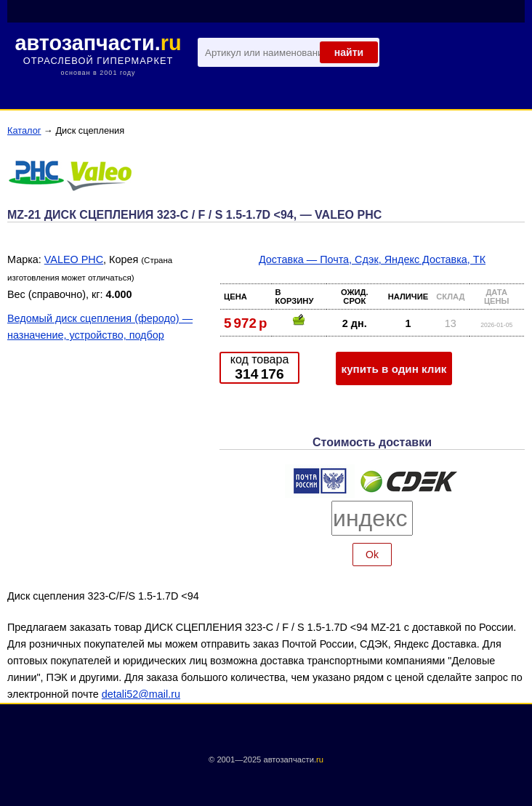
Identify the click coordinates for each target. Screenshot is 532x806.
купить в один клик (394, 369)
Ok (372, 555)
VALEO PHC (74, 259)
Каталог (24, 130)
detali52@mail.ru (141, 694)
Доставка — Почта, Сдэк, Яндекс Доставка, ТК (372, 259)
